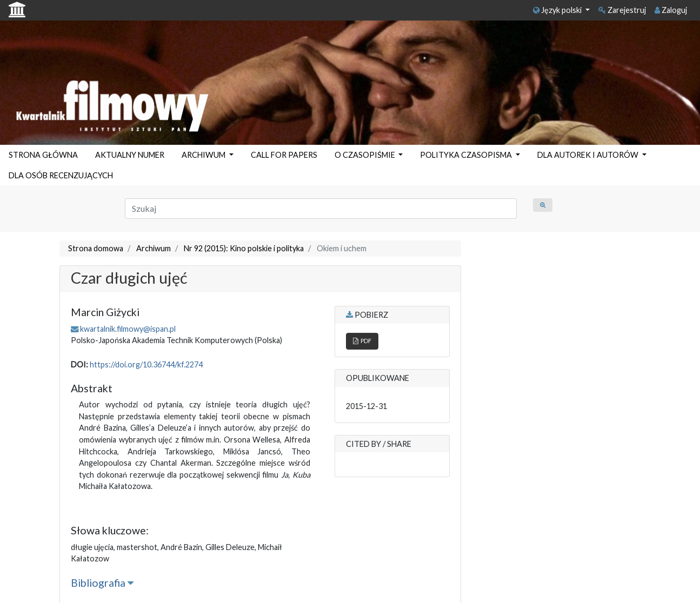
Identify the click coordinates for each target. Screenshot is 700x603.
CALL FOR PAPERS (284, 155)
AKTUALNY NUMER (130, 155)
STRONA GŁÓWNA (43, 155)
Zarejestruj (622, 10)
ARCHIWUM (204, 155)
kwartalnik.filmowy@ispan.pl (128, 329)
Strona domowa (96, 248)
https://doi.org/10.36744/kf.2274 (146, 364)
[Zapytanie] (321, 209)
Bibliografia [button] (102, 583)
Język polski (558, 10)
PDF (362, 341)
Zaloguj (671, 10)
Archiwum (154, 248)
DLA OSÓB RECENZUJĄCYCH (61, 175)
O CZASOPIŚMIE (366, 155)
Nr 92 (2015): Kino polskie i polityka (244, 248)
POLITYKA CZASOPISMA (467, 155)
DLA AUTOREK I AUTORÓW (589, 155)
